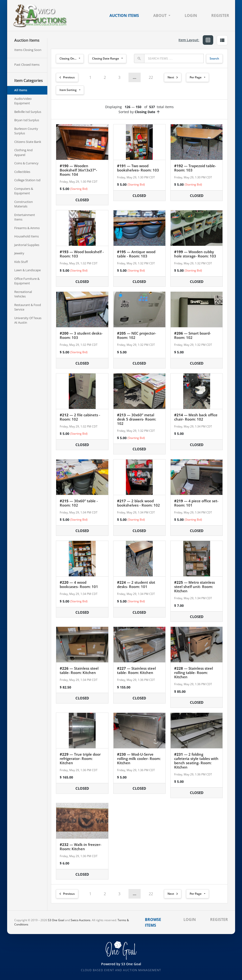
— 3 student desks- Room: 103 (81, 335)
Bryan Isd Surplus (27, 120)
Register (220, 15)
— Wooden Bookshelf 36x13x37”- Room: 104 (78, 170)
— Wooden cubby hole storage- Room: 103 (195, 254)
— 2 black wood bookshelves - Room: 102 (138, 503)
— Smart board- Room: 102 (193, 335)
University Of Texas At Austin (28, 320)
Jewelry (19, 253)
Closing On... (68, 58)
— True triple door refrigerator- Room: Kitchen (80, 759)
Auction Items (124, 15)
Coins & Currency (26, 163)
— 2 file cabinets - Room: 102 (80, 417)
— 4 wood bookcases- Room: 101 (79, 584)
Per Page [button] (196, 77)
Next (173, 77)
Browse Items (153, 922)
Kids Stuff (21, 262)
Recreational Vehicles (23, 294)
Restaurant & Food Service (28, 307)
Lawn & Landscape (27, 270)
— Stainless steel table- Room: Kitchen (79, 670)
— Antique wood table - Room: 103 (136, 254)
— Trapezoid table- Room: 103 (195, 168)
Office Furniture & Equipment (27, 281)
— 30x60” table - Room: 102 (79, 503)
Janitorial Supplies (27, 245)
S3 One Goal (56, 920)
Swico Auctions (81, 920)
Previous (66, 77)
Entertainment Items (25, 217)
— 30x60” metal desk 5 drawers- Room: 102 (137, 419)
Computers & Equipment (24, 191)
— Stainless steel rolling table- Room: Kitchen (194, 673)
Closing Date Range (106, 58)
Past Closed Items (27, 65)
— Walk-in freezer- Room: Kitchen (81, 847)
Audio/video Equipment (23, 101)
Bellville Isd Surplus (28, 112)
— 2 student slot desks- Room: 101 (136, 584)
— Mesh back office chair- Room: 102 (196, 417)
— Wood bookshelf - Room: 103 (82, 254)
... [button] (135, 77)
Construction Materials (24, 204)
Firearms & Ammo (27, 228)
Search (214, 58)
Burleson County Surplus (26, 131)
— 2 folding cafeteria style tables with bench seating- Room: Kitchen (196, 761)
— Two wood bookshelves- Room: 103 (138, 168)
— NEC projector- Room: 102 (137, 335)
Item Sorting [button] (68, 90)
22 (151, 77)
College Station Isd (27, 180)
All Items (21, 90)
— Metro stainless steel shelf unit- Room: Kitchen (195, 587)
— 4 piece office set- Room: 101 (196, 503)
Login (191, 15)
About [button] (160, 15)
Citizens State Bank (28, 142)
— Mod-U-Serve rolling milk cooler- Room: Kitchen (139, 759)
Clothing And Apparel (23, 152)
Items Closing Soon (28, 50)
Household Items (27, 236)
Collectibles (22, 172)
